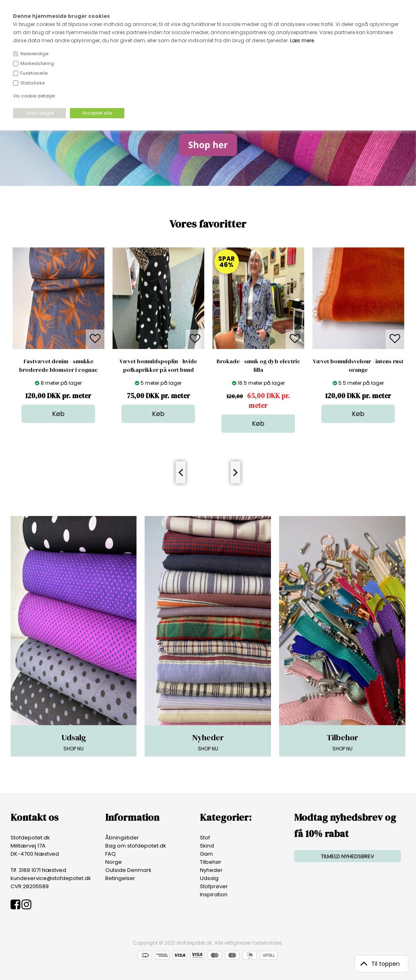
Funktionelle (34, 73)
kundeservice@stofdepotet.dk (51, 878)
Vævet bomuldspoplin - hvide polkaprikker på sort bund (158, 365)
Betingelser (120, 878)
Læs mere (302, 40)
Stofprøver (214, 886)
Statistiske (32, 83)
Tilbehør (211, 862)
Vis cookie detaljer (34, 96)
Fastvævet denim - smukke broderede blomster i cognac (58, 365)
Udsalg (209, 878)
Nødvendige (34, 54)
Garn (206, 854)
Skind (207, 846)
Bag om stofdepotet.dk (136, 846)
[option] (58, 335)
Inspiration (214, 894)
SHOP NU (74, 742)
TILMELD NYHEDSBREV (348, 856)
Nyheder (211, 870)
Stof (205, 838)
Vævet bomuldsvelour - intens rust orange (358, 365)
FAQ (110, 854)
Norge (114, 862)
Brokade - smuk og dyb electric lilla (258, 365)
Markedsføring (37, 63)
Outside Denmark (128, 870)
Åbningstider (122, 838)
